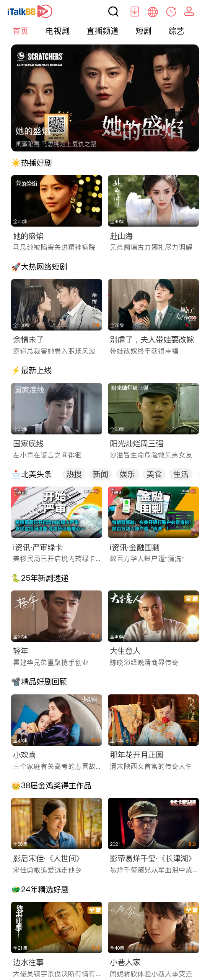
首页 (21, 31)
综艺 (176, 31)
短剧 (143, 31)
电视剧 (58, 31)
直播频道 (103, 31)
